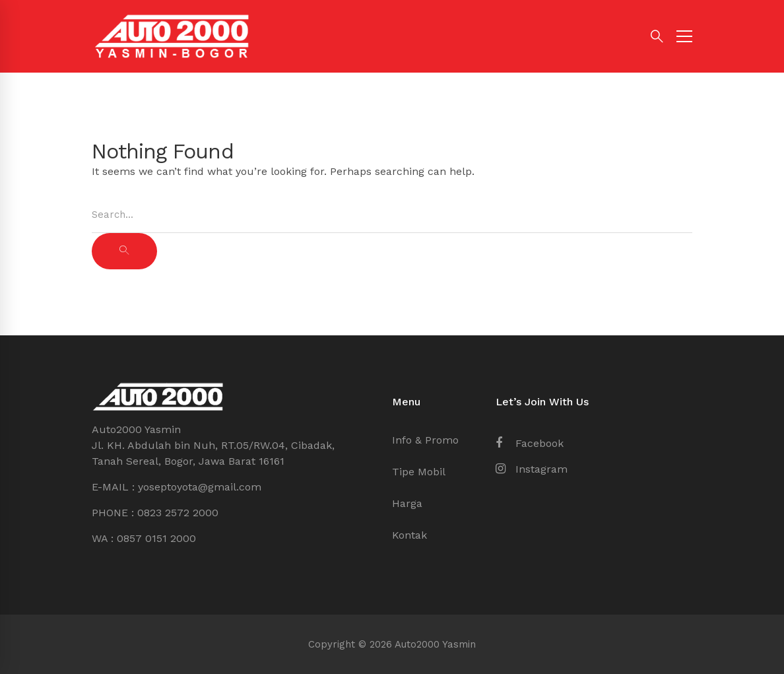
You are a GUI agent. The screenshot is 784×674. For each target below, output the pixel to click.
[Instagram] (532, 469)
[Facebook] (530, 444)
